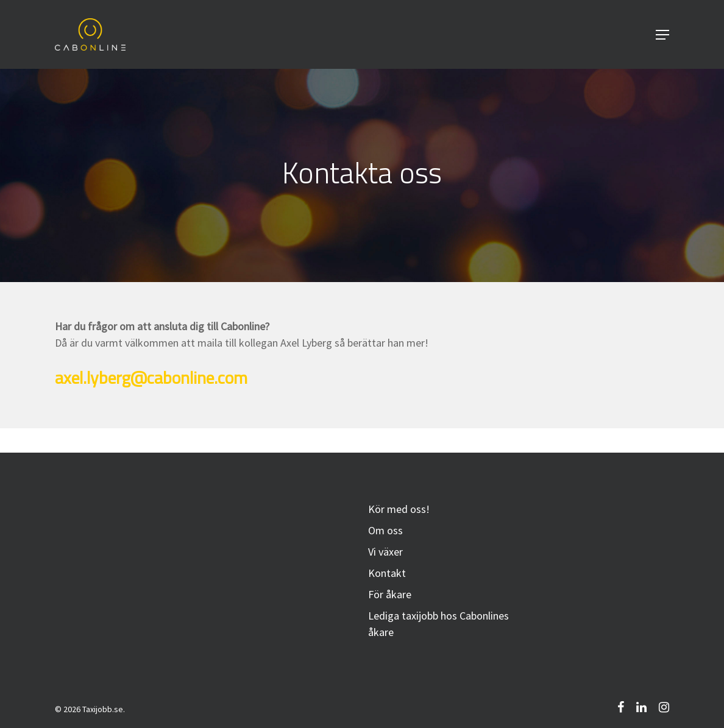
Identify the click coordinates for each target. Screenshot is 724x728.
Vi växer (385, 552)
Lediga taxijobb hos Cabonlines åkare (438, 624)
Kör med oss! (399, 509)
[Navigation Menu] (662, 35)
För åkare (390, 594)
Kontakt (387, 573)
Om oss (385, 530)
